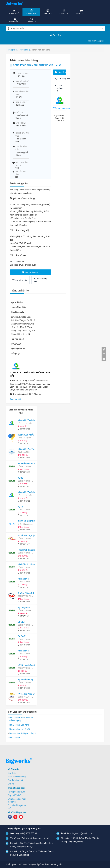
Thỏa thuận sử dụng (17, 777)
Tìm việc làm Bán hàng (19, 725)
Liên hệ (11, 784)
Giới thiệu (12, 773)
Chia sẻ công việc (59, 88)
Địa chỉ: (15, 380)
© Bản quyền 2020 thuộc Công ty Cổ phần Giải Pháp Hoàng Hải (34, 864)
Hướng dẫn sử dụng (17, 792)
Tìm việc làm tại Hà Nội (19, 729)
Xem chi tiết (17, 399)
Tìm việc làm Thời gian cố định (23, 733)
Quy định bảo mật (16, 780)
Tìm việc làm (15, 738)
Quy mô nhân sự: (21, 394)
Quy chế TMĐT (14, 795)
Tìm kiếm (56, 35)
